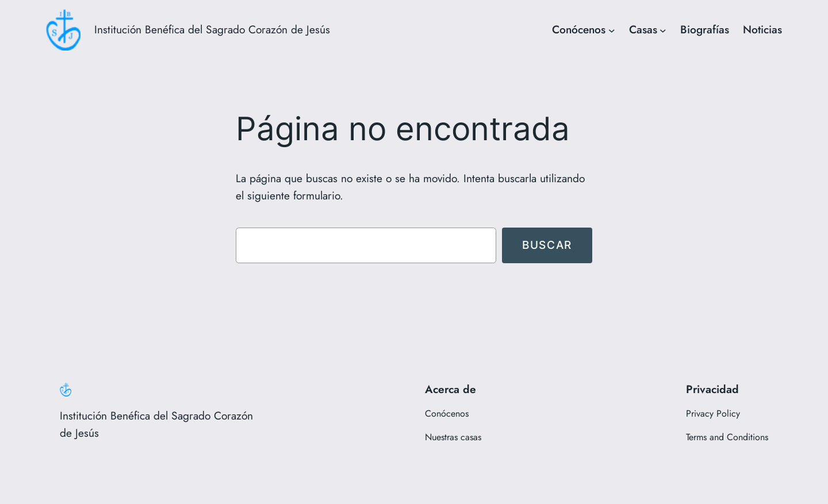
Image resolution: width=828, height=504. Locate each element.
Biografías (705, 29)
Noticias (762, 29)
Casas (643, 29)
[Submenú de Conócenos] (612, 30)
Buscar (547, 245)
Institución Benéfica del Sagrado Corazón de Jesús (212, 29)
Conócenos (579, 29)
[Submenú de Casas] (663, 30)
